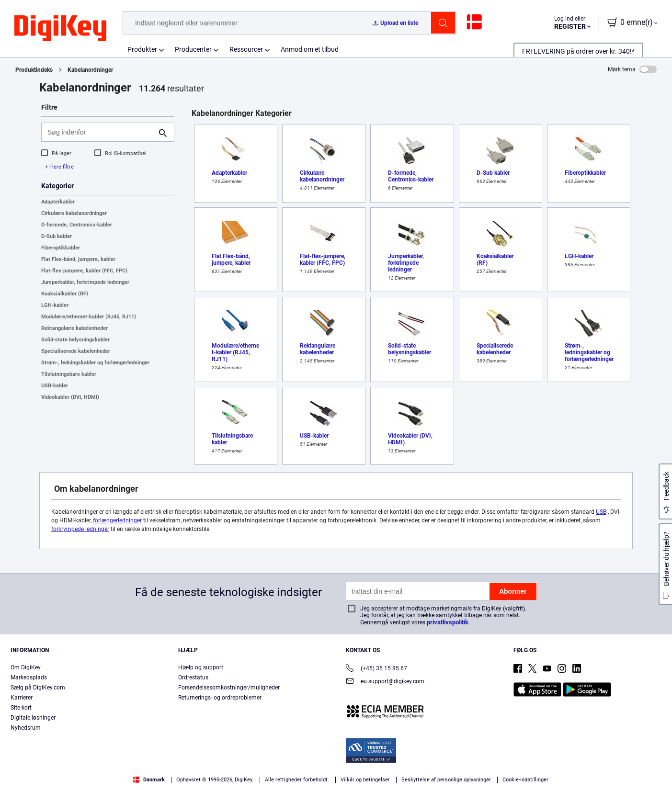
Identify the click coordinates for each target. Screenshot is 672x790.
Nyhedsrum (26, 728)
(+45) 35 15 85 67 (376, 669)
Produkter (142, 49)
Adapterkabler (58, 202)
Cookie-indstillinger (525, 780)
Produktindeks (34, 70)
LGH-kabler (55, 305)
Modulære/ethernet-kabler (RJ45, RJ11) (89, 317)
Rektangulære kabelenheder (74, 328)
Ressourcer (246, 49)
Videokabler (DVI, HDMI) (70, 397)
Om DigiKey (26, 667)
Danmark (149, 780)
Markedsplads (29, 677)
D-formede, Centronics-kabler (77, 225)
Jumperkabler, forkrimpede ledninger (85, 282)
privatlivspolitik (448, 622)
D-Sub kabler (57, 236)
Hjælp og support (201, 667)
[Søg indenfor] (100, 132)
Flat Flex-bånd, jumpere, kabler (78, 259)
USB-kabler (55, 386)
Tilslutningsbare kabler (69, 374)
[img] (60, 29)
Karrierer (22, 698)
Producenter (193, 49)
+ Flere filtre (59, 167)
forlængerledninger (117, 520)
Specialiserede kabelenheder (76, 351)
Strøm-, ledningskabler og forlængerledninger (95, 363)
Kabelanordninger (90, 70)
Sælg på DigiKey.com (38, 688)
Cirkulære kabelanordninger (74, 213)
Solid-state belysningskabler (75, 340)
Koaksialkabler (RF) (65, 294)
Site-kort (21, 708)
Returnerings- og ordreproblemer (220, 698)
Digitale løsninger (33, 718)
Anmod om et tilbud (310, 49)
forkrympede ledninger (80, 529)
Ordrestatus (193, 677)
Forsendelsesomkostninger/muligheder (229, 688)
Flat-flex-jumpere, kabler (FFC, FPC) (84, 271)
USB (601, 512)
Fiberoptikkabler (61, 248)
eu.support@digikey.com (385, 682)
